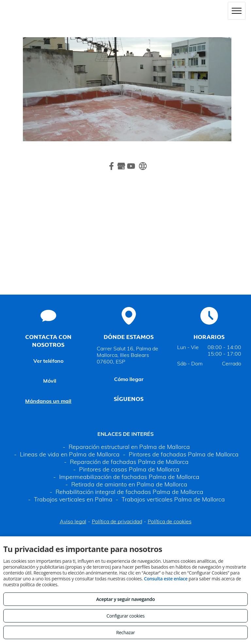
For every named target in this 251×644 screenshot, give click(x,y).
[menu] (237, 11)
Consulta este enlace (166, 579)
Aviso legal (73, 521)
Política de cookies (170, 521)
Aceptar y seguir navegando (125, 599)
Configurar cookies (126, 616)
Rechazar (125, 632)
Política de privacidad (117, 521)
